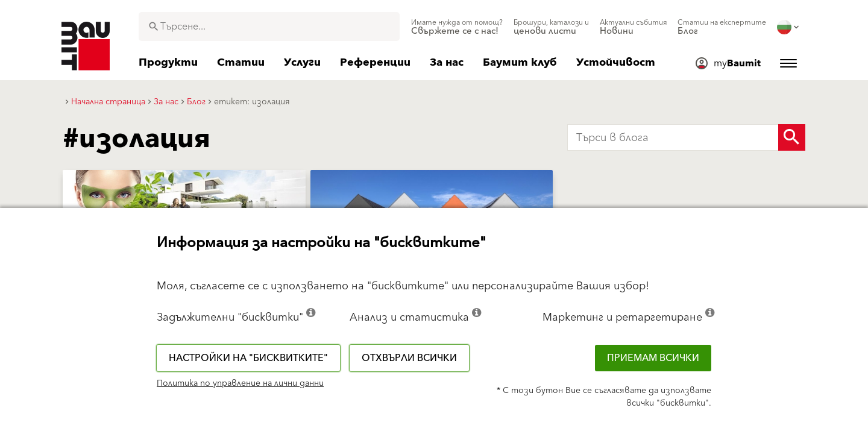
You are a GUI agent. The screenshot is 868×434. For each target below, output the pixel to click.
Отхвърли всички (409, 358)
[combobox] (269, 27)
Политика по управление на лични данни (240, 383)
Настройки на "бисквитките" (248, 358)
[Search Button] (792, 137)
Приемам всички (653, 358)
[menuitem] (457, 27)
